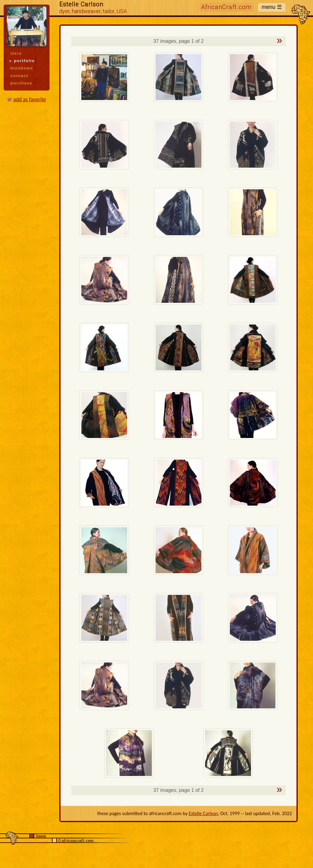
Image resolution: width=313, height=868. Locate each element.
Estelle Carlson (203, 813)
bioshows (22, 68)
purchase (21, 83)
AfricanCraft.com (226, 7)
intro (16, 53)
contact (19, 76)
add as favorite (29, 99)
